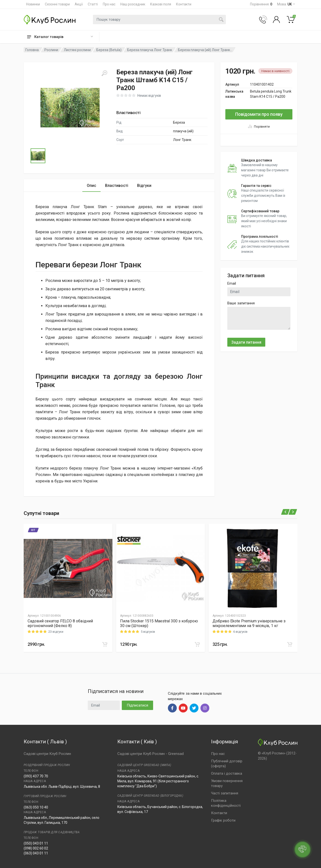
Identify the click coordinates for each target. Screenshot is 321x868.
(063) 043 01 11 (36, 853)
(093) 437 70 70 (36, 776)
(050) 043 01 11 (36, 843)
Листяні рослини (77, 50)
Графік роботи (223, 820)
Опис (91, 186)
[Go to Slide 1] (38, 156)
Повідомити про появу (259, 114)
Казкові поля (161, 4)
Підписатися (137, 705)
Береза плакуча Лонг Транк (150, 50)
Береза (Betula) (109, 50)
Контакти (184, 4)
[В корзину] (105, 644)
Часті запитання (225, 793)
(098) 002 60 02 (36, 848)
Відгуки (144, 186)
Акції (79, 4)
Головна (32, 50)
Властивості (117, 186)
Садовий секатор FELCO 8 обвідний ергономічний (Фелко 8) (60, 623)
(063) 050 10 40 (36, 807)
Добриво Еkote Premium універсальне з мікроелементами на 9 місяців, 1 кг (249, 623)
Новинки (33, 4)
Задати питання (246, 342)
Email (232, 283)
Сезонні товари (57, 4)
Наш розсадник (133, 4)
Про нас (109, 4)
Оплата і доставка (227, 773)
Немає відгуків (149, 96)
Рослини (51, 50)
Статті (93, 4)
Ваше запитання (241, 303)
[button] (70, 108)
